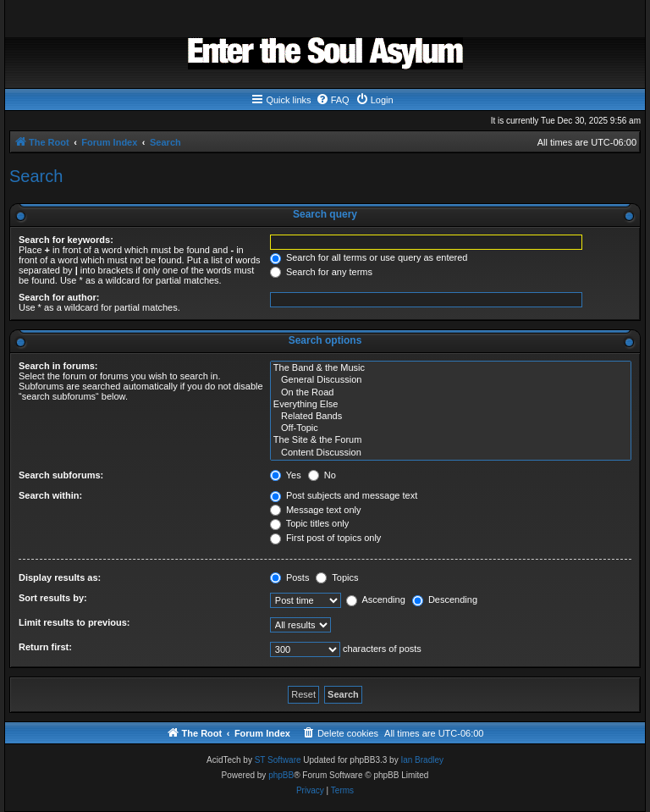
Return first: (45, 647)
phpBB (281, 775)
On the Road (451, 393)
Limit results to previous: (74, 622)
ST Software (278, 760)
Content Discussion (451, 453)
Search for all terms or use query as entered (369, 257)
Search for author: (59, 297)
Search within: (50, 495)
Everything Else (451, 405)
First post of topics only (326, 538)
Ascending (376, 599)
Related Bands (451, 417)
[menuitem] (333, 100)
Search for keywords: (66, 240)
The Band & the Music (451, 368)
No (322, 475)
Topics (337, 577)
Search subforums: (61, 475)
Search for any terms (321, 272)
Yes (286, 475)
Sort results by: (53, 598)
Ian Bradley (422, 760)
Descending (445, 599)
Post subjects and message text (344, 495)
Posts (290, 577)
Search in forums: (58, 366)
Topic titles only (309, 523)
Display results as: (60, 577)
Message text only (316, 510)
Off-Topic (451, 428)
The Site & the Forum (451, 440)
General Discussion (451, 380)
